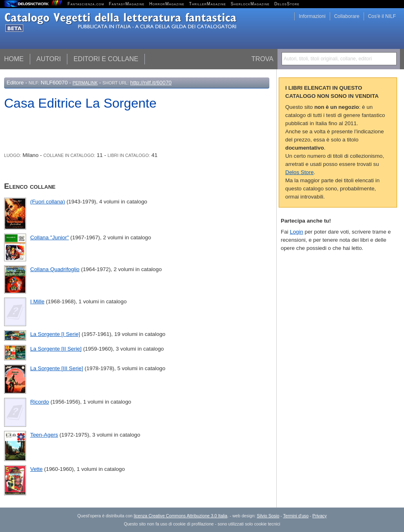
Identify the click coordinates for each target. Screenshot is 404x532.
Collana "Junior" (50, 237)
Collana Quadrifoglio (55, 269)
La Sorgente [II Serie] (56, 349)
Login (296, 232)
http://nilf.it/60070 (151, 83)
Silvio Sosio (268, 516)
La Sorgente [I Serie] (55, 334)
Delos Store (300, 172)
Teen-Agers (44, 435)
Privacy (320, 516)
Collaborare (347, 16)
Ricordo (40, 402)
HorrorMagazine (167, 4)
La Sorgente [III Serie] (57, 368)
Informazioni (312, 16)
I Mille (37, 301)
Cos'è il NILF (382, 16)
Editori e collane (106, 59)
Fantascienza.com (86, 4)
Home (14, 59)
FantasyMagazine (127, 4)
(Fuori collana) (48, 202)
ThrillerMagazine (208, 4)
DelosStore (287, 4)
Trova (262, 59)
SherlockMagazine (250, 4)
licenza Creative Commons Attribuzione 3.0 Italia (181, 516)
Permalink (85, 83)
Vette (36, 469)
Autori (49, 59)
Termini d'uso (296, 516)
